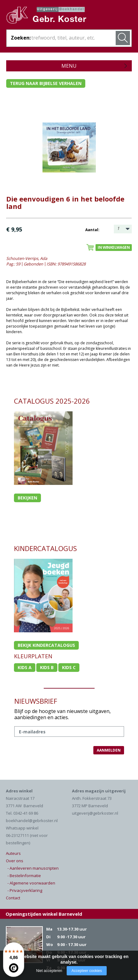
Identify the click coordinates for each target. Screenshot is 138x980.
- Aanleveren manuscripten (33, 868)
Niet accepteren (49, 971)
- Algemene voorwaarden (31, 883)
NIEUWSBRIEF (36, 701)
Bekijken (27, 498)
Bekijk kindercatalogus (46, 645)
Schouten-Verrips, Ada (27, 258)
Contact (13, 898)
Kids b (47, 667)
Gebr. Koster (53, 17)
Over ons (15, 861)
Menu (69, 66)
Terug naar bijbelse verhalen (46, 83)
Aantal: (92, 230)
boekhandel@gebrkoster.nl (32, 821)
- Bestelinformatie (24, 876)
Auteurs (13, 853)
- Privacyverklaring (25, 890)
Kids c (69, 667)
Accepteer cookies (87, 971)
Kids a (25, 667)
